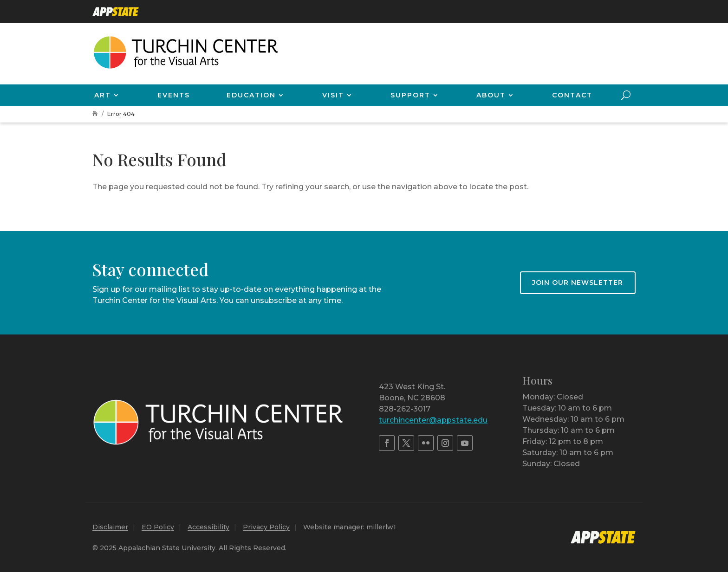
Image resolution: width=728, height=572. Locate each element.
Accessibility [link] (208, 527)
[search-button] (626, 95)
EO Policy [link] (158, 527)
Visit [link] (333, 95)
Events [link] (174, 95)
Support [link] (410, 95)
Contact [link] (572, 95)
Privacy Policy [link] (266, 527)
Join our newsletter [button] (578, 283)
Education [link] (251, 95)
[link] (116, 12)
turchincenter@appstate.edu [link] (433, 420)
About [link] (491, 95)
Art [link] (103, 95)
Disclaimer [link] (110, 527)
